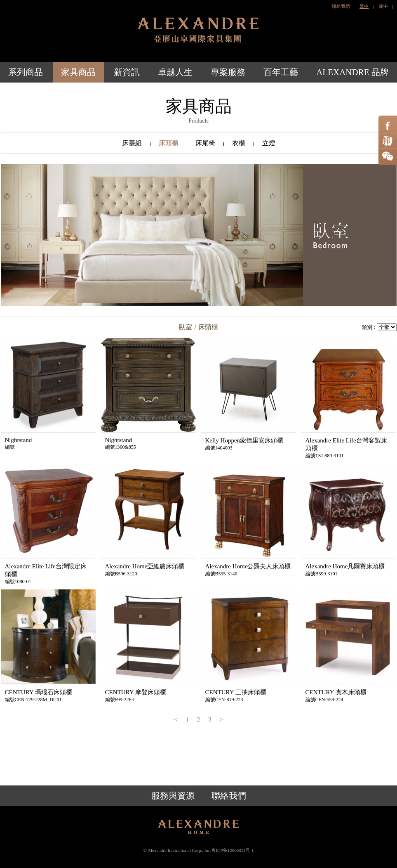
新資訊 (127, 72)
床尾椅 (205, 143)
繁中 (364, 6)
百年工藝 (281, 72)
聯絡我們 (341, 6)
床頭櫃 (169, 143)
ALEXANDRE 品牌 (352, 72)
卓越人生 (175, 72)
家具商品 (78, 72)
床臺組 (132, 143)
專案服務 (228, 72)
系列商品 (26, 72)
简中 (383, 6)
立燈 (269, 143)
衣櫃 (239, 143)
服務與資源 (173, 796)
